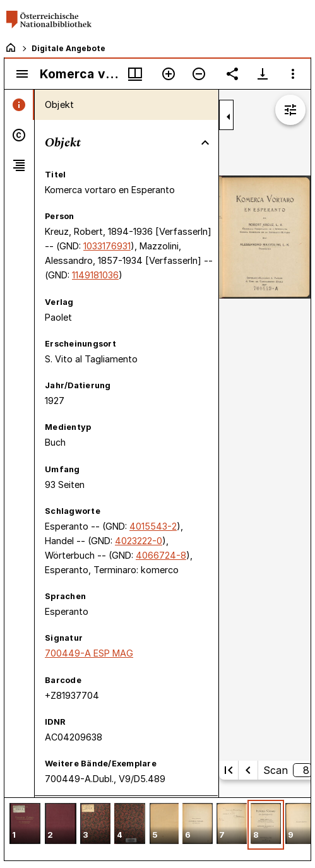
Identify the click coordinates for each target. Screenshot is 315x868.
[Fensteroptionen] (293, 74)
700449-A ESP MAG (89, 653)
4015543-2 (153, 526)
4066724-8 (161, 555)
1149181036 (95, 275)
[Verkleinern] (199, 74)
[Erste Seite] (229, 770)
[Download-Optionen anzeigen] (263, 74)
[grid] (157, 829)
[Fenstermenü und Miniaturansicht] (135, 74)
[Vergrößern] (169, 74)
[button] (25, 825)
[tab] (19, 105)
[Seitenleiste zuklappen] (229, 117)
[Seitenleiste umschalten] (22, 74)
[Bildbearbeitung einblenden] (290, 110)
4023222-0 (139, 541)
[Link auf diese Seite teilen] (232, 74)
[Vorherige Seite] (248, 770)
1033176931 (107, 246)
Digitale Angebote (68, 48)
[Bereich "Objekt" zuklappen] (205, 143)
